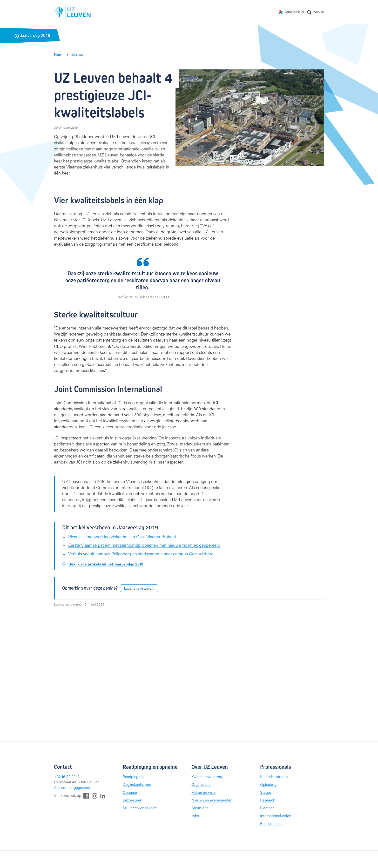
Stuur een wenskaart (140, 808)
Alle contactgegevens (72, 787)
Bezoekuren (132, 800)
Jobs (195, 816)
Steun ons (200, 808)
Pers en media (272, 823)
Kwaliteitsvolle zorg (207, 777)
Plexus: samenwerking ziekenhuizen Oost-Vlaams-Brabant (122, 536)
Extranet (267, 808)
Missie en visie (203, 792)
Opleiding (268, 784)
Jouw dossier (294, 12)
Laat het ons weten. (139, 588)
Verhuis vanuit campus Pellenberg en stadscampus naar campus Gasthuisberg (141, 554)
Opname (130, 792)
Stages (266, 792)
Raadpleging (133, 777)
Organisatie (201, 784)
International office (276, 816)
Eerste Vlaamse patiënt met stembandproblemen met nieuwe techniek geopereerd (144, 545)
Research (268, 800)
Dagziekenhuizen (137, 784)
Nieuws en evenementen (212, 800)
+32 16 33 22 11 (67, 777)
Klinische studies (274, 777)
